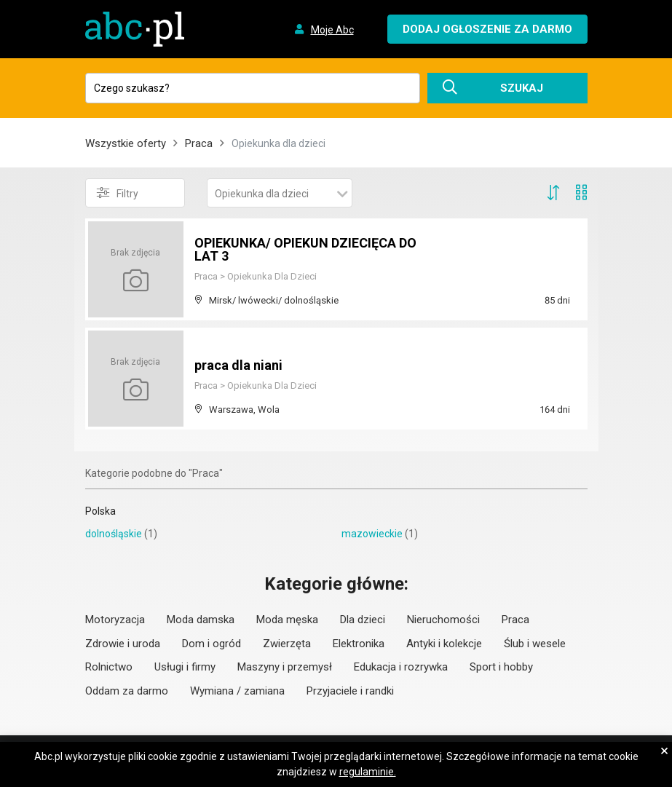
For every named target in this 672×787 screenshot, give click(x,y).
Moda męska (287, 620)
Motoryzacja (115, 620)
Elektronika (359, 644)
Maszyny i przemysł (285, 667)
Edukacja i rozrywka (401, 667)
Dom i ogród (212, 644)
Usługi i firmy (185, 667)
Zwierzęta (287, 644)
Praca (199, 143)
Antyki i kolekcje (444, 644)
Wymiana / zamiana (237, 691)
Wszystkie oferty (126, 143)
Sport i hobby (501, 667)
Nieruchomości (443, 620)
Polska (100, 511)
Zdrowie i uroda (123, 644)
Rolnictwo (109, 667)
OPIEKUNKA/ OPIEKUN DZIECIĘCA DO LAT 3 (305, 249)
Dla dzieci (363, 620)
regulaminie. (368, 772)
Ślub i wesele (535, 644)
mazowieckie (372, 534)
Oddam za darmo (127, 691)
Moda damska (201, 620)
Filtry (118, 193)
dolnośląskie (114, 534)
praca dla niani (238, 365)
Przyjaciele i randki (350, 691)
